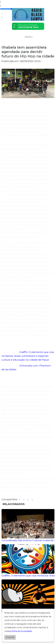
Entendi (10, 637)
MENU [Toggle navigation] (28, 37)
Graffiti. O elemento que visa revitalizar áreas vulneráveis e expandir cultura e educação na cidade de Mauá (28, 356)
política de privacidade (21, 631)
